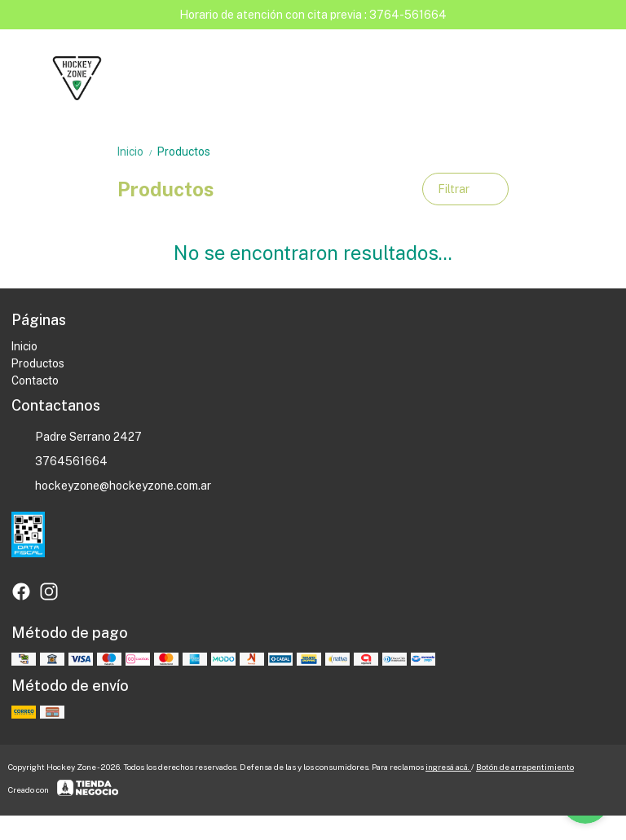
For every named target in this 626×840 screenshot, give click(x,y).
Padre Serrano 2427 (77, 438)
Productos (184, 152)
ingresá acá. (448, 767)
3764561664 (60, 462)
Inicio (137, 152)
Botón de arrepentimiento (525, 767)
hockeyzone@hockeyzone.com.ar (111, 486)
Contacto (35, 380)
